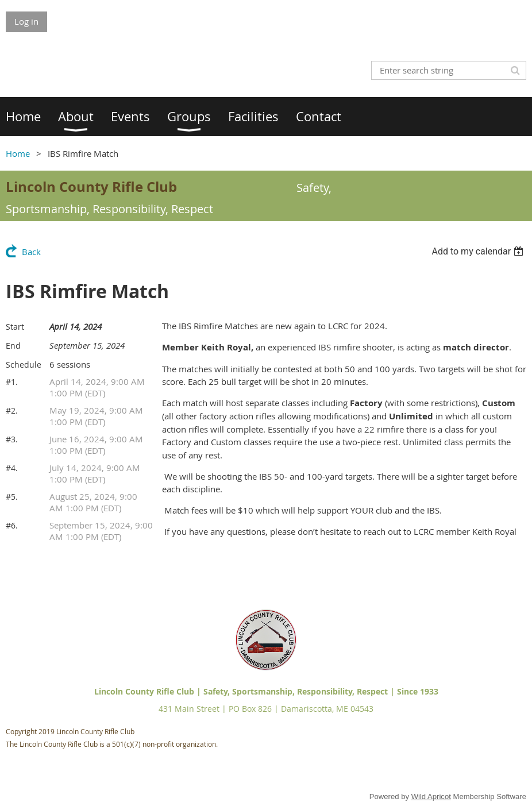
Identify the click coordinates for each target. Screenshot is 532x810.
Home (18, 153)
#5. (12, 497)
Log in (26, 21)
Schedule (24, 365)
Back (31, 252)
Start (15, 327)
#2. (12, 410)
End (13, 346)
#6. (12, 525)
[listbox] (479, 251)
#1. (12, 382)
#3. (12, 439)
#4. (12, 468)
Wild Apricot (431, 797)
